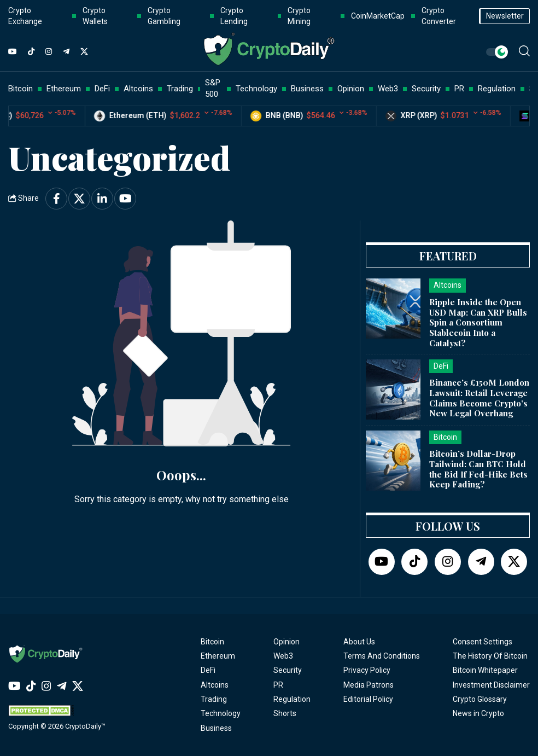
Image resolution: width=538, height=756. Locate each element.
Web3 (283, 656)
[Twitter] (84, 52)
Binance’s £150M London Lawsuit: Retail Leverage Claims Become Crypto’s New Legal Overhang (479, 398)
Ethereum (218, 656)
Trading (214, 699)
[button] (524, 51)
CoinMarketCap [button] (378, 16)
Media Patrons (369, 685)
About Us (359, 642)
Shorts (285, 713)
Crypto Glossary (480, 699)
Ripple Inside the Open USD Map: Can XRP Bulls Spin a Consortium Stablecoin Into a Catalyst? (478, 322)
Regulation (292, 699)
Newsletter (505, 16)
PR (278, 685)
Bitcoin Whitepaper (485, 670)
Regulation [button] (497, 89)
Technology (221, 713)
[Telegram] (66, 52)
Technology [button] (256, 89)
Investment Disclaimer (491, 685)
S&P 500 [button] (213, 88)
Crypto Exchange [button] (25, 16)
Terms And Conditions (382, 656)
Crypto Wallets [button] (95, 16)
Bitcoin (212, 642)
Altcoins (215, 685)
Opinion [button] (351, 89)
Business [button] (307, 89)
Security (288, 670)
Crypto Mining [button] (299, 16)
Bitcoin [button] (21, 89)
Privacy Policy (367, 670)
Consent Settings (483, 642)
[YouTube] (13, 52)
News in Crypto (478, 713)
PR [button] (459, 89)
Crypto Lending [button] (234, 16)
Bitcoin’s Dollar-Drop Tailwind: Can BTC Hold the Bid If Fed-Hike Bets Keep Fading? (478, 469)
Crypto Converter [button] (439, 16)
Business (216, 728)
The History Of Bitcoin (490, 656)
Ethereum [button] (64, 89)
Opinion (286, 642)
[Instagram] (49, 52)
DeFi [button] (102, 89)
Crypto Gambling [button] (164, 16)
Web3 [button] (388, 89)
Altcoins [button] (138, 89)
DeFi (208, 670)
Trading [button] (180, 89)
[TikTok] (31, 52)
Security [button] (426, 89)
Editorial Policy (368, 699)
